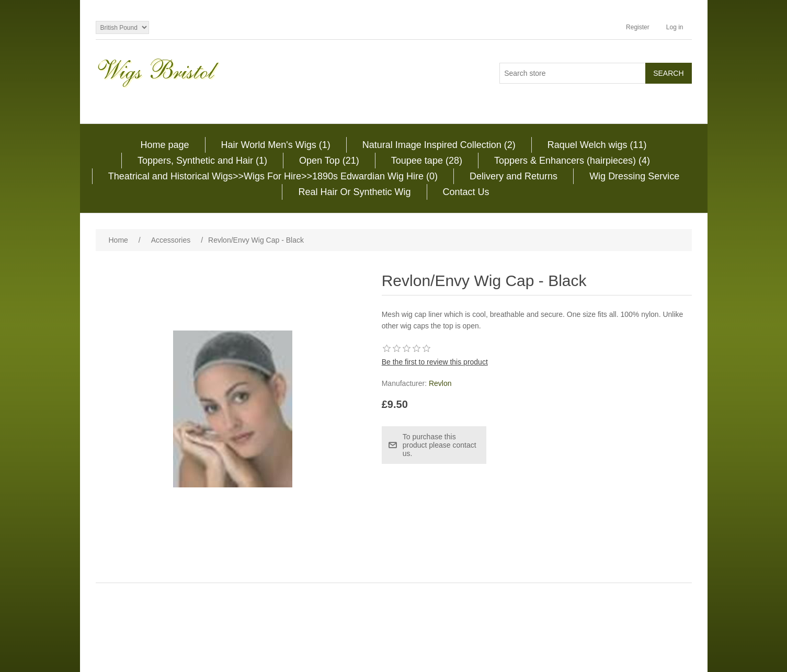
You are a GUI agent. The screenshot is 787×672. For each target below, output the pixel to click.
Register (638, 27)
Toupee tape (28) (427, 161)
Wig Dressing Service (634, 176)
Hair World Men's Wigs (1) (276, 145)
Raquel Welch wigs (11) (597, 145)
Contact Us (466, 192)
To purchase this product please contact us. (440, 445)
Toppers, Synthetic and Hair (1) (202, 161)
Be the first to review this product (435, 362)
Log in (675, 27)
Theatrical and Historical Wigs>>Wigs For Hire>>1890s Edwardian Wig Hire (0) (273, 176)
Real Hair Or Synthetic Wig (354, 192)
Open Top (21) (329, 161)
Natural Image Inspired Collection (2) (439, 145)
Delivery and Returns (514, 176)
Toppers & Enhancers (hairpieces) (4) (572, 161)
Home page (164, 145)
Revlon (440, 383)
